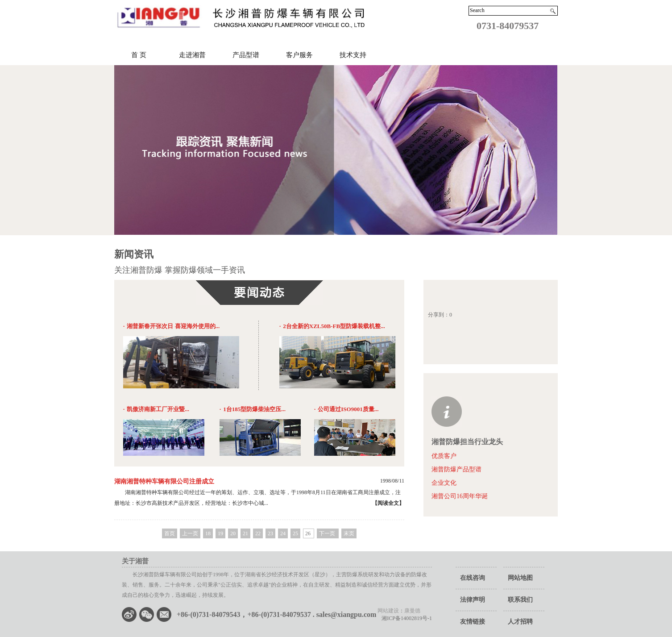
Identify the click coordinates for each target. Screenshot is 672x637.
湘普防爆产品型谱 (456, 469)
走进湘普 (192, 55)
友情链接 (473, 622)
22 (258, 533)
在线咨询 (473, 578)
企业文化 (444, 483)
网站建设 (388, 611)
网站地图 (520, 578)
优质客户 (444, 456)
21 (245, 533)
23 (270, 533)
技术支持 (353, 55)
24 (283, 533)
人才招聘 (520, 622)
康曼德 (412, 611)
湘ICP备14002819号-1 (404, 618)
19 (220, 533)
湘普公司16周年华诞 (460, 496)
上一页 (190, 533)
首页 (170, 533)
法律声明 (473, 600)
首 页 (139, 55)
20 (233, 533)
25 (295, 533)
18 (208, 533)
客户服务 (299, 55)
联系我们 (520, 600)
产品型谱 (246, 55)
